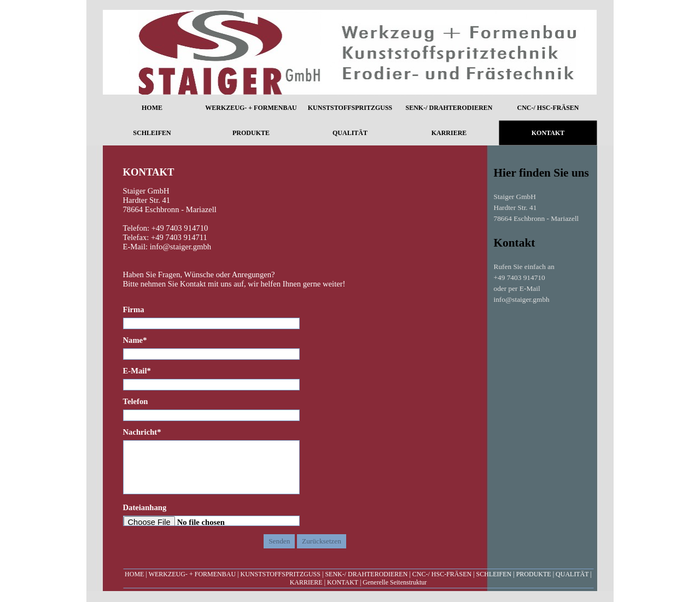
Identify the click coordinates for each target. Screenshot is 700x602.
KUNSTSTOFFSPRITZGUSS (280, 574)
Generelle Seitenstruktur (395, 582)
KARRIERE (306, 582)
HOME (134, 574)
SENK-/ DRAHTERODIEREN (366, 574)
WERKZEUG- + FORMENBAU (192, 574)
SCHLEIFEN (494, 574)
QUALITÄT (572, 574)
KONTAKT (343, 582)
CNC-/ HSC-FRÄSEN (442, 574)
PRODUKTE (534, 574)
